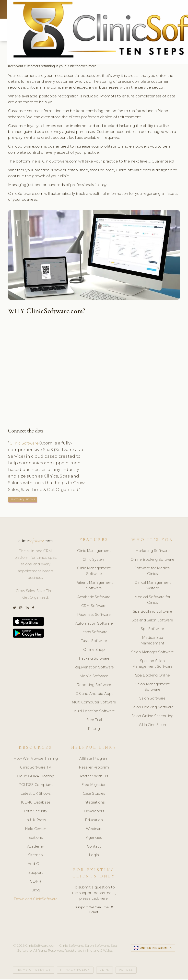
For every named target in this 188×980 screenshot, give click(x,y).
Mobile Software (94, 677)
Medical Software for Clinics (152, 601)
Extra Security (35, 812)
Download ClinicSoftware (36, 900)
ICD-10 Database (36, 803)
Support (36, 874)
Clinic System (94, 560)
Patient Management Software (94, 586)
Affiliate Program (94, 759)
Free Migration (94, 786)
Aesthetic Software (94, 598)
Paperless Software (94, 616)
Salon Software (152, 699)
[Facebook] (33, 609)
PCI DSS (126, 971)
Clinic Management (94, 552)
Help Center (35, 830)
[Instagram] (21, 609)
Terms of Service (34, 971)
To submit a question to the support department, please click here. (94, 894)
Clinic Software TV (36, 768)
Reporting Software (94, 686)
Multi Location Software (94, 712)
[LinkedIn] (27, 609)
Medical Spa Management (152, 641)
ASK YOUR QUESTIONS (23, 500)
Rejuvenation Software (94, 668)
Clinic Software (25, 444)
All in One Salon (153, 726)
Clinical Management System (153, 586)
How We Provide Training (36, 759)
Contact (94, 847)
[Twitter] (14, 609)
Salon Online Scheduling (153, 717)
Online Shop (94, 651)
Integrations (94, 803)
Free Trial (94, 721)
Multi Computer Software (94, 703)
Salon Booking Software (153, 708)
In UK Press (36, 821)
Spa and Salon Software (152, 621)
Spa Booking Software (153, 612)
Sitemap (35, 856)
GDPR (35, 882)
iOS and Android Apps (94, 694)
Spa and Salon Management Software (152, 665)
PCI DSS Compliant (36, 786)
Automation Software (94, 624)
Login (94, 856)
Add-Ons (35, 865)
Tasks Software (94, 642)
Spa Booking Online (153, 676)
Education (94, 821)
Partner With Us (94, 777)
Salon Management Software (153, 688)
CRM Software (94, 607)
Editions (35, 838)
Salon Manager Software (153, 653)
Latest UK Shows (35, 794)
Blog (35, 891)
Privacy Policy (75, 971)
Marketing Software (153, 552)
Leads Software (94, 633)
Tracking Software (94, 659)
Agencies (94, 838)
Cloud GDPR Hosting (36, 777)
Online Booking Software (152, 560)
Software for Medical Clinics (152, 572)
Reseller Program (94, 768)
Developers (94, 812)
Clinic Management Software (94, 572)
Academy (35, 847)
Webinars (94, 830)
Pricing (94, 730)
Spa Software (152, 630)
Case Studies (94, 794)
